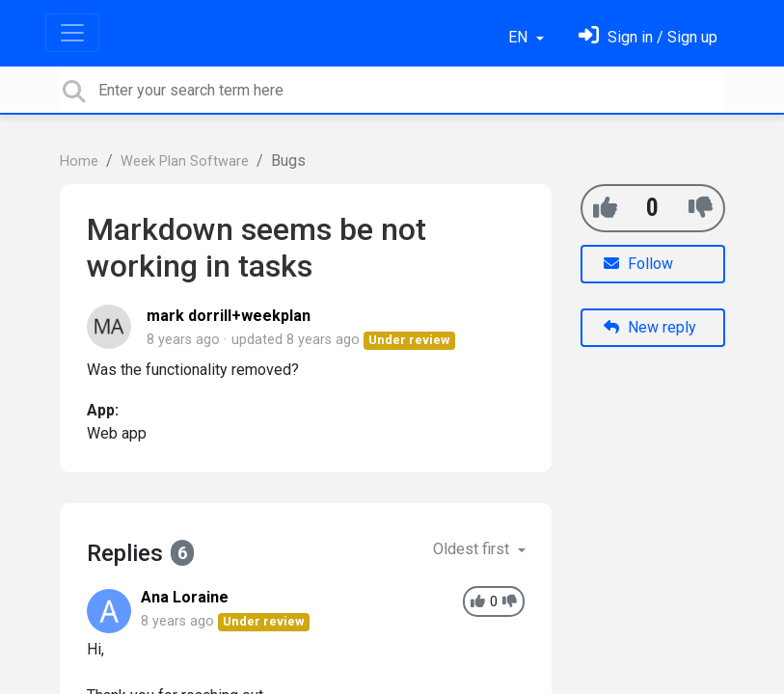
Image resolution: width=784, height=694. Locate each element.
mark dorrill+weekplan (229, 316)
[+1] (605, 208)
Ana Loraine (185, 597)
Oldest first (473, 549)
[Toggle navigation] (72, 33)
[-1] (701, 208)
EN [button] (520, 37)
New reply (650, 327)
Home (79, 161)
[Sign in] (648, 37)
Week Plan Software (185, 161)
